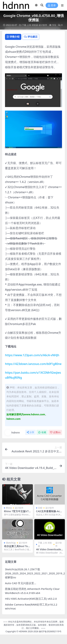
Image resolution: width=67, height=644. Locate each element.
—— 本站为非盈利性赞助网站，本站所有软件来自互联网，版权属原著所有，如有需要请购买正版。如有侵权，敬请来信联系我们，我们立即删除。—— (34, 625)
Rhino (9, 508)
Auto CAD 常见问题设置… (21, 583)
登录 (52, 5)
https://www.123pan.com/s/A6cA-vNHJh (32, 355)
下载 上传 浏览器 (30, 25)
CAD (40, 508)
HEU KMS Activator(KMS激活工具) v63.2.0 (31, 599)
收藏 (42, 432)
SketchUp (11, 543)
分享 (30, 432)
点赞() (55, 432)
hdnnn (12, 433)
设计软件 (43, 25)
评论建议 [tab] (31, 37)
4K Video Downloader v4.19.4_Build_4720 (49, 551)
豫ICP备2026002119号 (50, 631)
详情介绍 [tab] (13, 37)
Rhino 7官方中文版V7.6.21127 (17, 513)
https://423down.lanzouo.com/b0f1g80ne (33, 364)
